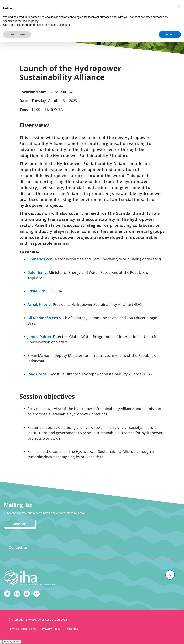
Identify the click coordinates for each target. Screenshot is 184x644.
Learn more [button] (17, 34)
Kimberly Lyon (40, 259)
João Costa (37, 374)
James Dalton (39, 337)
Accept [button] (170, 34)
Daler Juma (37, 272)
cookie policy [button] (30, 21)
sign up (20, 524)
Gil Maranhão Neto (44, 318)
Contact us (18, 547)
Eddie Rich (36, 291)
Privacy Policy (51, 629)
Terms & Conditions (22, 629)
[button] (179, 6)
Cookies (73, 629)
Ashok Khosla (39, 304)
